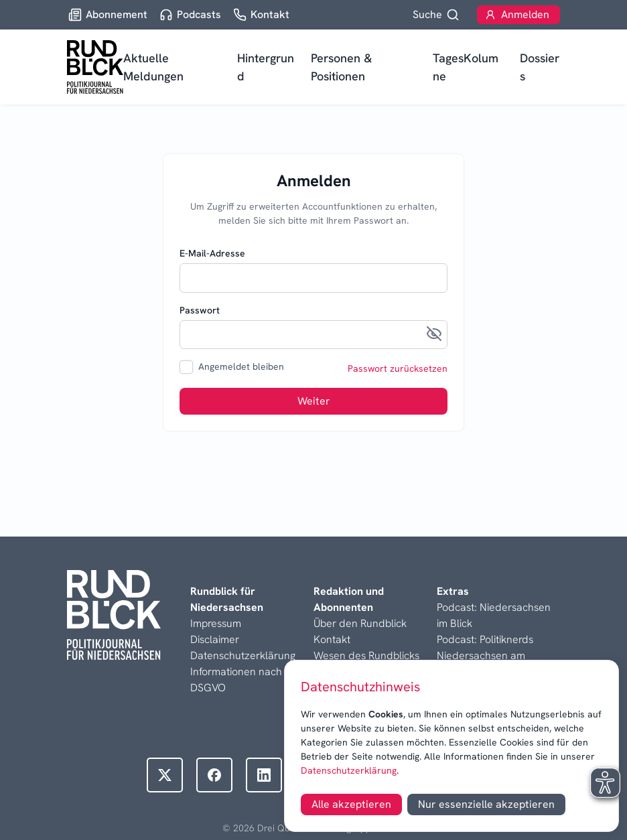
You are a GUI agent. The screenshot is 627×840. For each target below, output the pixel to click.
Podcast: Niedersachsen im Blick (494, 615)
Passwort (200, 310)
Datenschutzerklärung (349, 770)
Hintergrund (266, 67)
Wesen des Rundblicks (366, 655)
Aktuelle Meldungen (153, 67)
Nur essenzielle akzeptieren (486, 804)
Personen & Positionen (341, 67)
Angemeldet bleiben (241, 366)
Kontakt (332, 639)
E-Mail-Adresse (212, 253)
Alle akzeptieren (351, 804)
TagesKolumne (466, 67)
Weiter (314, 401)
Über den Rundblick (360, 623)
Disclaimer (215, 639)
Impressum (216, 623)
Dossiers (540, 67)
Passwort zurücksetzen (398, 368)
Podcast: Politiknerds (485, 639)
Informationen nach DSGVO (236, 680)
